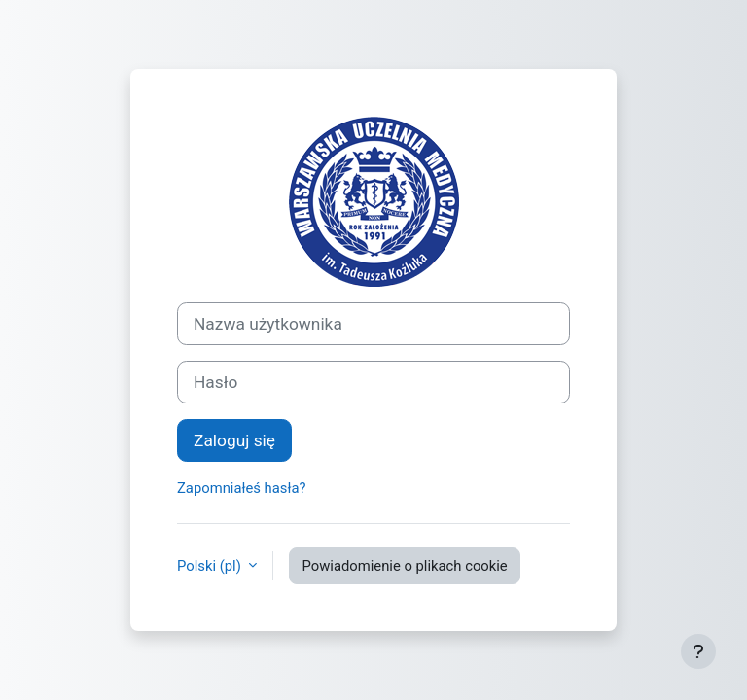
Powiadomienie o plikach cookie (404, 566)
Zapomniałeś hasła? (242, 488)
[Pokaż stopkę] (698, 651)
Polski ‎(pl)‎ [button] (211, 566)
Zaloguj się (234, 440)
